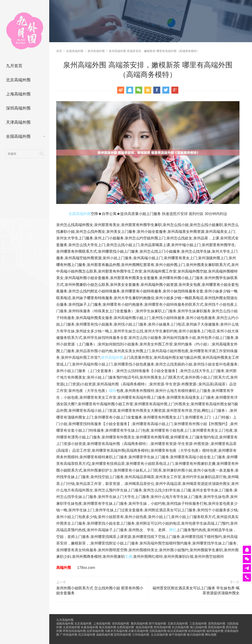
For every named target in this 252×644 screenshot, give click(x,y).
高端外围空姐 (196, 271)
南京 (108, 627)
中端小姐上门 (190, 245)
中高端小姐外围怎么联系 (77, 271)
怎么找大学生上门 (90, 245)
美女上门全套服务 (116, 311)
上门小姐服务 (113, 238)
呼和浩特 (74, 631)
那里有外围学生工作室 (124, 271)
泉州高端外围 (96, 51)
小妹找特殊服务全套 (187, 291)
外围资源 (189, 384)
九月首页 (14, 66)
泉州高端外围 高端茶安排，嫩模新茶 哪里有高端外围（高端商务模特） (154, 51)
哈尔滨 (177, 631)
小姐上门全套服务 (127, 417)
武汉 (87, 635)
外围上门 (143, 351)
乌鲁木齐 (116, 631)
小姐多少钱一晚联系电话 (183, 298)
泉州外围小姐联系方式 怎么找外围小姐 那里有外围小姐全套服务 (102, 588)
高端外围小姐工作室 (117, 404)
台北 (159, 635)
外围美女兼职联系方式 (212, 265)
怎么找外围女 (94, 232)
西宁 (157, 624)
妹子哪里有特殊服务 (96, 298)
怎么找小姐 (179, 225)
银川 (196, 635)
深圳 (120, 624)
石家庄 (178, 624)
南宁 (178, 635)
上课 (215, 238)
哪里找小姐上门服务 (122, 251)
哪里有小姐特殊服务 (145, 291)
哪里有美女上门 (184, 258)
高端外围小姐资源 (163, 285)
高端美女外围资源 (190, 232)
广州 (69, 635)
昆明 (217, 624)
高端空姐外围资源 (87, 258)
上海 (102, 624)
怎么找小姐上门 (127, 245)
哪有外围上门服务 (71, 265)
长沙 (180, 627)
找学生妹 (67, 477)
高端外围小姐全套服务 (90, 278)
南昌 (144, 627)
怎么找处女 (183, 238)
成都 (105, 635)
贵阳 (216, 627)
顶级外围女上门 (80, 417)
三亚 (198, 624)
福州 (215, 631)
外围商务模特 (90, 557)
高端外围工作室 (164, 271)
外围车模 (162, 437)
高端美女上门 (224, 232)
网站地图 (211, 635)
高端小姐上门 (152, 258)
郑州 (162, 627)
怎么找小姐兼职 (210, 225)
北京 (83, 624)
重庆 (139, 624)
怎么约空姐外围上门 (149, 238)
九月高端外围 (65, 620)
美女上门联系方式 (169, 377)
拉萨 (95, 631)
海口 (198, 627)
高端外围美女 (94, 318)
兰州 (141, 635)
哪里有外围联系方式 (80, 251)
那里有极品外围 (107, 265)
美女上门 (200, 397)
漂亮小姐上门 (82, 437)
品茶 (204, 238)
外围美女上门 (173, 417)
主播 (212, 464)
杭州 (197, 631)
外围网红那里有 (141, 265)
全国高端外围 (18, 136)
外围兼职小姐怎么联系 (90, 285)
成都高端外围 (65, 624)
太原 (71, 627)
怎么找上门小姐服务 (164, 251)
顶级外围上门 (216, 258)
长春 (89, 627)
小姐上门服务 (150, 214)
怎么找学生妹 (200, 251)
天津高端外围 (18, 122)
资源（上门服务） (82, 344)
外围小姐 (136, 318)
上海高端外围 (18, 94)
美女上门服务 (125, 232)
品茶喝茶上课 (159, 245)
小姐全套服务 (155, 232)
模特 (141, 384)
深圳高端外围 (18, 108)
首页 (59, 51)
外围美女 (78, 377)
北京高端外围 (18, 80)
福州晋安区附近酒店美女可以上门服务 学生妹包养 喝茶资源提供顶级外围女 (194, 588)
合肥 (125, 627)
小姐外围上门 (174, 265)
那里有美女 (111, 225)
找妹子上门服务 (89, 304)
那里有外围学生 (222, 245)
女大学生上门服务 (78, 238)
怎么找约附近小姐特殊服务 (98, 291)
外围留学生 (206, 550)
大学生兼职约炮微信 (138, 298)
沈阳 (158, 631)
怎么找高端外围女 (78, 225)
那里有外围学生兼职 (145, 225)
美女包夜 (193, 285)
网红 (205, 411)
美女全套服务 (128, 285)
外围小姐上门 (185, 278)
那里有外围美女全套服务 (138, 278)
